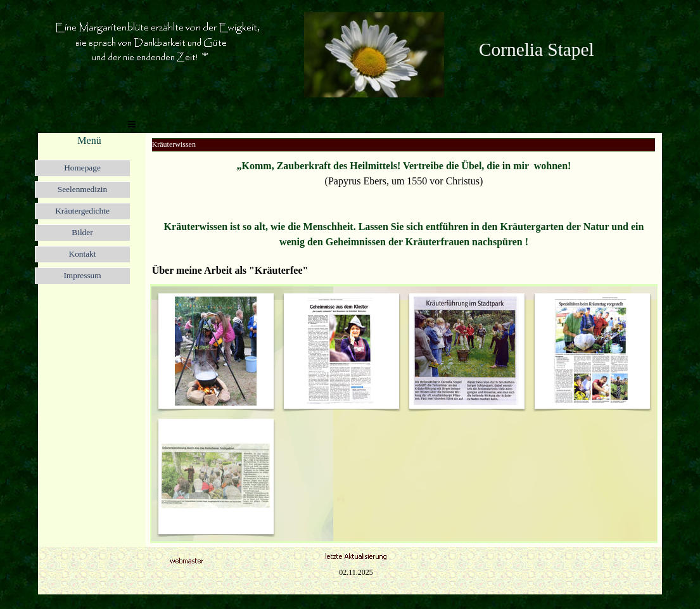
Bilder (82, 232)
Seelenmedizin (82, 189)
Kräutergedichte (82, 211)
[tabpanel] (564, 49)
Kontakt (83, 254)
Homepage (82, 168)
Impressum (82, 275)
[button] (374, 16)
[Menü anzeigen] (132, 124)
